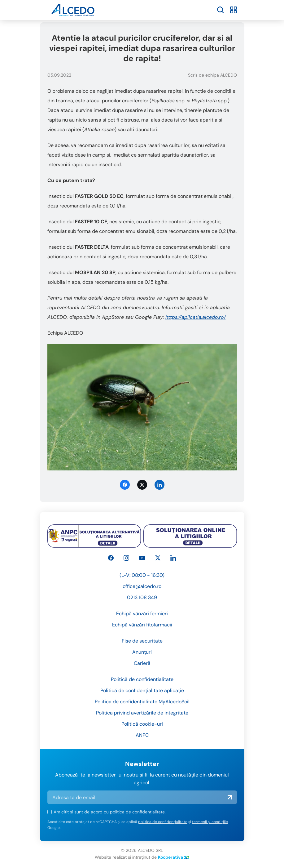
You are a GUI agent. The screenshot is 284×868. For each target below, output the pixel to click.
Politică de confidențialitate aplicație (142, 690)
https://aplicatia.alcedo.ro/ (196, 317)
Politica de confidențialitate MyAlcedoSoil (142, 702)
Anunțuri (142, 652)
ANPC (142, 735)
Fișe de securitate (142, 641)
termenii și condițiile (210, 822)
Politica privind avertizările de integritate (142, 713)
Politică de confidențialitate (142, 679)
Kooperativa (174, 857)
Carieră (142, 663)
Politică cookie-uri (142, 724)
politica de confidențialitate (137, 812)
